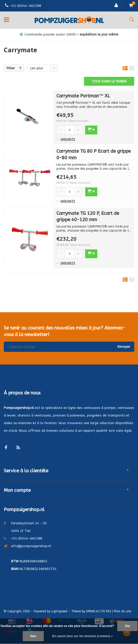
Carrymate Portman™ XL (83, 96)
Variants (68, 139)
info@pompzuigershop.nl (31, 546)
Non (33, 636)
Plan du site (123, 611)
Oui (127, 626)
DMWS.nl (93, 611)
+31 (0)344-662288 (23, 6)
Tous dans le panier (109, 81)
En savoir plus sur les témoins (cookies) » (83, 636)
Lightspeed (59, 611)
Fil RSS (106, 611)
